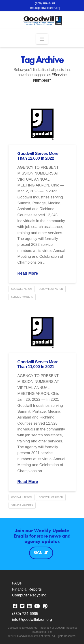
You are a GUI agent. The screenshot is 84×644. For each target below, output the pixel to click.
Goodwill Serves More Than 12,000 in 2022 (38, 156)
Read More (28, 273)
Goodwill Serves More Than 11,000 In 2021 (38, 364)
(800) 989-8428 (45, 3)
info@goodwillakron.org (45, 8)
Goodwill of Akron (51, 289)
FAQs (17, 583)
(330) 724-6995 (25, 614)
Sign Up (41, 553)
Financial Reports (27, 589)
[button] (42, 39)
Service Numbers (22, 297)
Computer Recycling (29, 595)
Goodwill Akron (21, 289)
